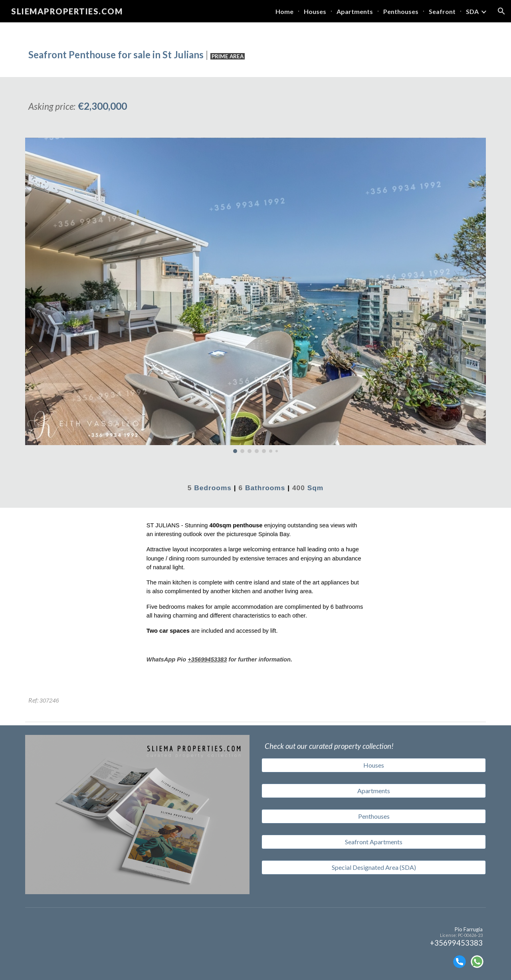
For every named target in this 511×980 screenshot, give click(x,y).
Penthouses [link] (401, 11)
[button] (501, 11)
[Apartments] (374, 791)
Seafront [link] (442, 11)
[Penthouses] (374, 816)
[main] (255, 50)
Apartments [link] (355, 11)
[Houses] (374, 765)
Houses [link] (315, 11)
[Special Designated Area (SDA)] (374, 867)
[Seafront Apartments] (374, 842)
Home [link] (284, 11)
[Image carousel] (255, 295)
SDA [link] (472, 11)
